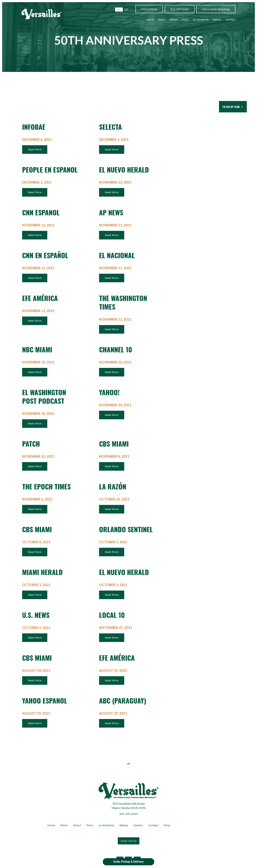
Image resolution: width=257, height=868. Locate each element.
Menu (162, 20)
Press (185, 20)
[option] (126, 10)
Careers (138, 825)
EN (119, 10)
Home (150, 20)
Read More (35, 149)
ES (126, 10)
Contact (231, 20)
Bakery (217, 20)
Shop (167, 825)
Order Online (149, 9)
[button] (233, 107)
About (173, 20)
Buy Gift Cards (180, 9)
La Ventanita (201, 20)
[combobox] (119, 10)
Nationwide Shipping (216, 9)
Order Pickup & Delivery (128, 862)
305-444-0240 (129, 814)
